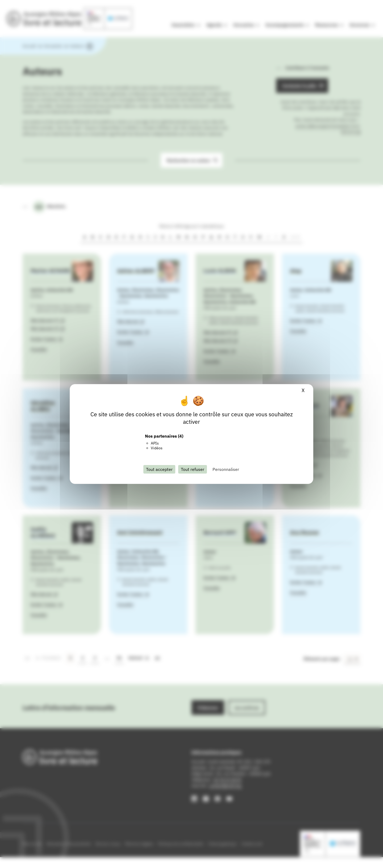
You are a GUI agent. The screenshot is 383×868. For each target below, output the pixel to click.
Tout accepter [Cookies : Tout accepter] (159, 469)
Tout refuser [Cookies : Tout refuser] (193, 469)
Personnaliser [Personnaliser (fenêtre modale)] (226, 469)
